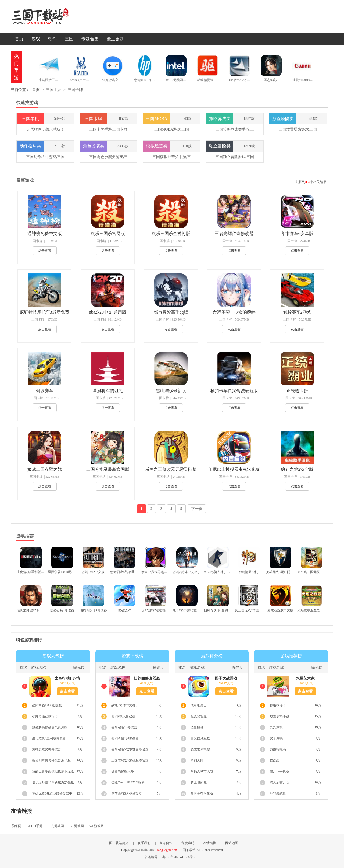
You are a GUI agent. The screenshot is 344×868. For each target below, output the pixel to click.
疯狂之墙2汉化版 (297, 469)
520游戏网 (96, 826)
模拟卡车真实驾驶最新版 (234, 391)
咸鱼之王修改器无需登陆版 (171, 469)
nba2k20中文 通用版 (108, 312)
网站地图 (232, 843)
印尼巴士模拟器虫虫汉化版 (234, 469)
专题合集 (90, 39)
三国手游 (53, 90)
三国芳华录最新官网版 (108, 469)
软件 (52, 39)
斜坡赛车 (45, 391)
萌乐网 (16, 826)
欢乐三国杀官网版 (108, 233)
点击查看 (45, 251)
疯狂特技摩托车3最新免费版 (45, 312)
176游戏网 (77, 826)
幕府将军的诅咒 (108, 391)
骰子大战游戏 (226, 678)
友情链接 (210, 843)
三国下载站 (48, 16)
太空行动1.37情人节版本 (67, 679)
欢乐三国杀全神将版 (171, 233)
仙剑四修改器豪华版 (147, 679)
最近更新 (115, 39)
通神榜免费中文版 (45, 233)
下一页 (197, 509)
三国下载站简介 (117, 843)
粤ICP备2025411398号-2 (179, 857)
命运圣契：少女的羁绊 (234, 312)
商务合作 (166, 843)
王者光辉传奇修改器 (234, 233)
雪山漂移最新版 (171, 391)
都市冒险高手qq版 (171, 312)
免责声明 (188, 843)
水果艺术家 (305, 678)
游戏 (36, 39)
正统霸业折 (297, 391)
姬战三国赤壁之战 (45, 469)
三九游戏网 (56, 826)
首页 (19, 39)
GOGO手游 (35, 826)
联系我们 (144, 843)
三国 (69, 39)
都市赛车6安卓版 (297, 233)
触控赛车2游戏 (297, 312)
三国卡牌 (75, 90)
